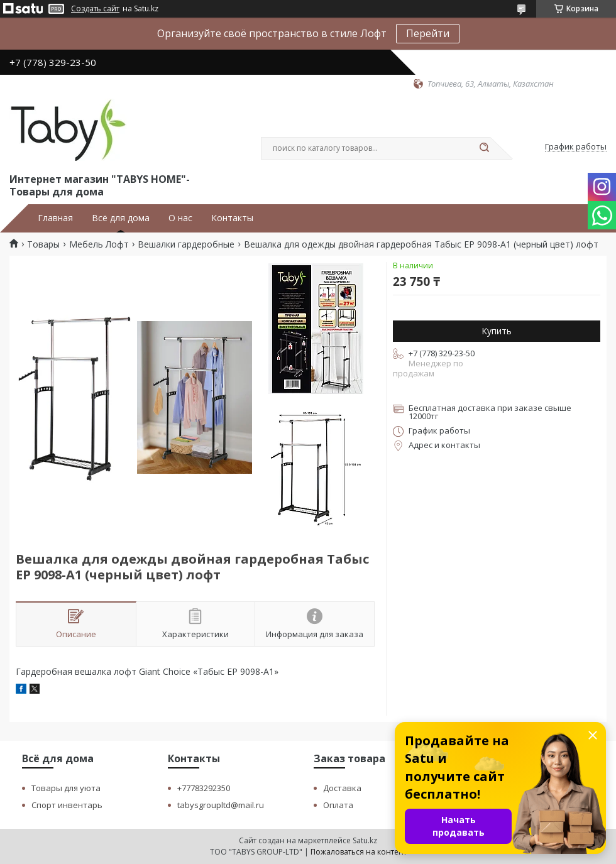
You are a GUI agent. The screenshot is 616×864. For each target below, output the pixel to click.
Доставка (342, 788)
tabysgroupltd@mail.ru (221, 805)
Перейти (428, 33)
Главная (55, 218)
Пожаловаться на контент (359, 852)
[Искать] (484, 148)
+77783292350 (204, 788)
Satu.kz (365, 840)
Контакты (232, 218)
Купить (497, 331)
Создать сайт (95, 9)
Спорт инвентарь (67, 805)
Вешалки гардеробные (186, 244)
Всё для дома (121, 218)
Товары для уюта (66, 788)
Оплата (338, 805)
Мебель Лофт (99, 244)
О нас (180, 218)
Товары (43, 244)
